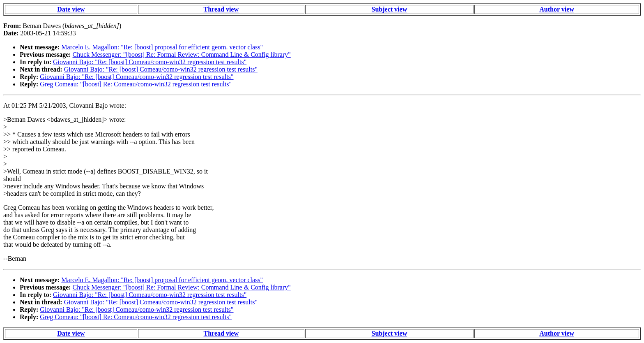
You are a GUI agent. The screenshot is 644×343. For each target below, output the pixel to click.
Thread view (221, 9)
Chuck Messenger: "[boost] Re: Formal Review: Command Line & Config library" (182, 54)
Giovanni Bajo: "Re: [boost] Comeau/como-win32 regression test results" (150, 62)
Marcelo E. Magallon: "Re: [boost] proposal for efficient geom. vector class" (162, 47)
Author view (557, 9)
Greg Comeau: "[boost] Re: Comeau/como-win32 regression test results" (136, 84)
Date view (71, 9)
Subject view (390, 9)
